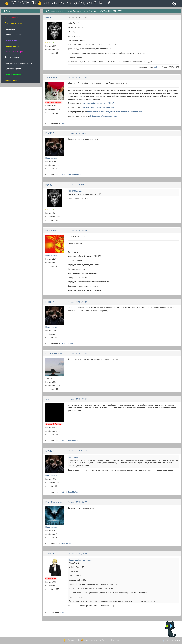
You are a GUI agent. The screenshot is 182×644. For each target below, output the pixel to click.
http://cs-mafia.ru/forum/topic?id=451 (99, 103)
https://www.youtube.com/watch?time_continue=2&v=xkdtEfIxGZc (116, 112)
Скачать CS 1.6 (171, 640)
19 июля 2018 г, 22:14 (78, 399)
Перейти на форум (12, 74)
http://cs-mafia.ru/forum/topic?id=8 (99, 107)
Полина (64, 175)
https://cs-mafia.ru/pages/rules (104, 116)
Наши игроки (10, 29)
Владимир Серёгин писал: (80, 560)
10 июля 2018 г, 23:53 (78, 77)
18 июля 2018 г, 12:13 (78, 353)
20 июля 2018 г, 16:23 (78, 554)
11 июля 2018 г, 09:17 (78, 230)
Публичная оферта (12, 69)
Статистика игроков (13, 23)
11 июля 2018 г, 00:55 (78, 185)
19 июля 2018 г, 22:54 (78, 451)
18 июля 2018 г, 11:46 (78, 302)
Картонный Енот (54, 353)
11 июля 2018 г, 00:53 (78, 133)
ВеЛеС (49, 17)
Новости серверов (12, 35)
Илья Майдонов (75, 175)
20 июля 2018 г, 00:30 (78, 502)
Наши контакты (11, 57)
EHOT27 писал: (75, 191)
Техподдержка (10, 40)
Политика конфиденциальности (18, 63)
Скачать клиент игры (13, 52)
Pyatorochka (52, 230)
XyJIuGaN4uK (52, 77)
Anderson (157, 67)
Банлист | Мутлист (12, 17)
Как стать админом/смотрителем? (87, 11)
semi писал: (74, 457)
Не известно (73, 441)
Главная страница (56, 11)
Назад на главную (11, 80)
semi (48, 399)
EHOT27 (50, 133)
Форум (68, 11)
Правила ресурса (12, 46)
